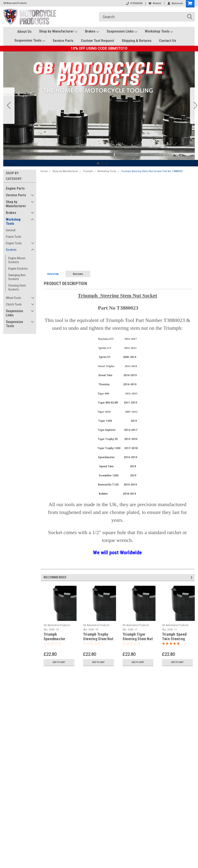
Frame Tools (14, 237)
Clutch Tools (14, 304)
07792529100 (134, 3)
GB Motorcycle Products (15, 3)
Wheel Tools (13, 298)
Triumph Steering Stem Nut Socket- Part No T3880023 (152, 171)
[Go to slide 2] (102, 163)
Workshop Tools (159, 31)
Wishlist (155, 3)
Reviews (78, 274)
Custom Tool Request (97, 41)
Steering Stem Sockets (17, 287)
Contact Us (168, 41)
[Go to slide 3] (9, 106)
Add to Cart (59, 662)
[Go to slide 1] (98, 163)
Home (44, 171)
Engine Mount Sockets (17, 260)
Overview (53, 274)
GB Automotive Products (57, 625)
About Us (24, 31)
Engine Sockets (18, 269)
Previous (188, 578)
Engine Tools (14, 243)
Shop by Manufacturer (58, 31)
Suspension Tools (30, 41)
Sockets (11, 250)
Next (192, 578)
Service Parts (63, 41)
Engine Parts (15, 188)
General (11, 230)
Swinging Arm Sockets (17, 277)
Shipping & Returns (137, 41)
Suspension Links (122, 31)
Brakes (92, 31)
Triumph (88, 171)
